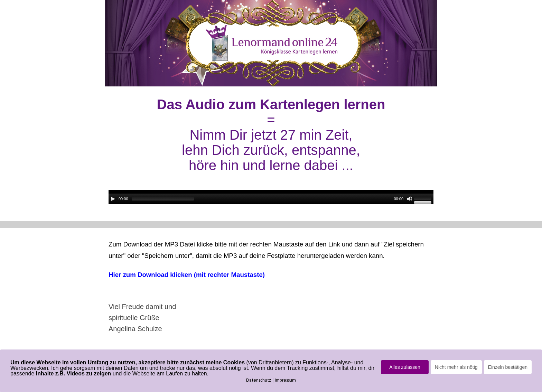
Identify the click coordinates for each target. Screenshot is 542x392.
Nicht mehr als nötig (456, 367)
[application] (271, 197)
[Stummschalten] (410, 199)
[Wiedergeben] (113, 199)
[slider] (163, 199)
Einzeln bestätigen (508, 367)
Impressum (285, 380)
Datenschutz (259, 380)
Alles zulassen (405, 367)
